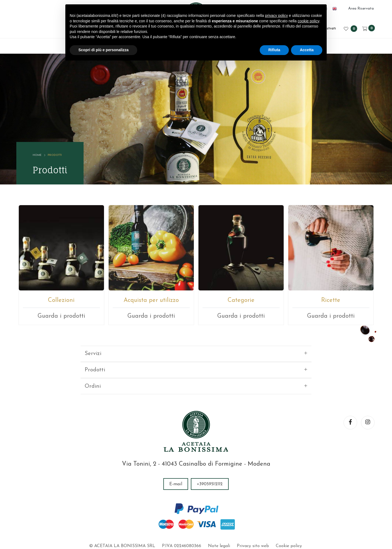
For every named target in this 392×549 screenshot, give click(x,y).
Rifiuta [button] (274, 50)
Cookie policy (289, 514)
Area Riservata (361, 9)
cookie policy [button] (308, 21)
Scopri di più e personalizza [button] (103, 50)
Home (37, 155)
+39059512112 (210, 452)
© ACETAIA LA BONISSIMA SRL (122, 514)
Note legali (219, 514)
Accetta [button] (307, 50)
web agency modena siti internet (196, 531)
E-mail (176, 452)
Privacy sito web (253, 514)
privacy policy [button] (276, 16)
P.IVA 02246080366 (182, 514)
